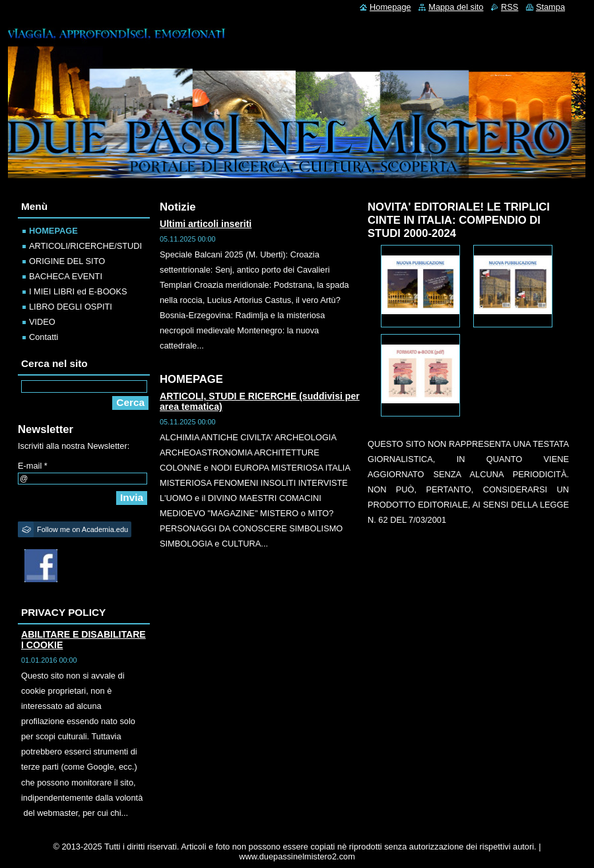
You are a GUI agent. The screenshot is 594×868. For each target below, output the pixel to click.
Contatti (44, 337)
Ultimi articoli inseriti (206, 224)
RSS (510, 7)
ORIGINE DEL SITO (67, 261)
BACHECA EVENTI (66, 276)
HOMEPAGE (53, 231)
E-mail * (33, 466)
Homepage (390, 7)
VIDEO (42, 322)
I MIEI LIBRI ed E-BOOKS (78, 291)
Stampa (550, 7)
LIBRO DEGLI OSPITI (71, 307)
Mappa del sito (456, 7)
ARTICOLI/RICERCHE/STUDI (85, 246)
